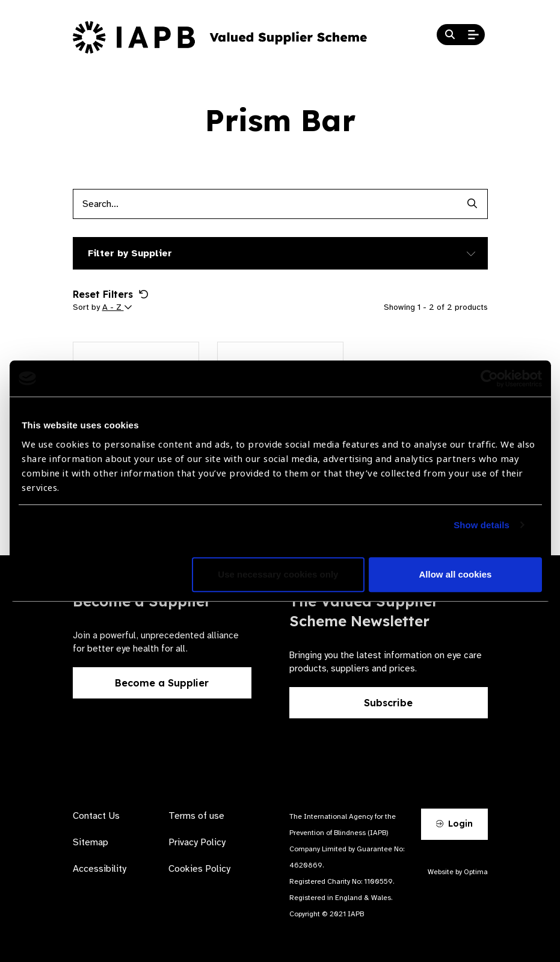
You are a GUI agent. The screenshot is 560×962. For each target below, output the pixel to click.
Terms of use (196, 816)
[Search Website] (450, 35)
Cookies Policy (199, 869)
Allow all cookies (456, 574)
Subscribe (388, 703)
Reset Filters (111, 294)
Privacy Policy (197, 842)
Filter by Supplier (130, 253)
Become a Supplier (162, 683)
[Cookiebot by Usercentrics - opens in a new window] (489, 378)
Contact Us (96, 816)
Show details (482, 525)
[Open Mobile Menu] (473, 35)
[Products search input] (265, 204)
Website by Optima (458, 872)
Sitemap (91, 842)
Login (454, 824)
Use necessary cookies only (278, 574)
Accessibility (100, 869)
